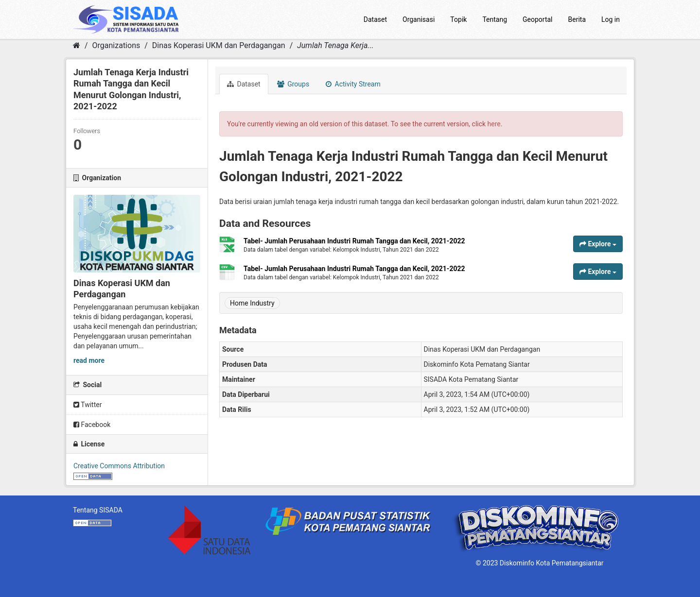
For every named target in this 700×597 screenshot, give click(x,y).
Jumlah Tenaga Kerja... (335, 45)
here (494, 124)
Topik (458, 19)
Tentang (495, 19)
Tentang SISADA (98, 510)
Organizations (116, 45)
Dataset (375, 19)
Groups (293, 84)
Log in (611, 19)
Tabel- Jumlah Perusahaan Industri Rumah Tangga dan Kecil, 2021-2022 (354, 241)
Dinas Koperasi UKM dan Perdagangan (219, 45)
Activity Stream (353, 84)
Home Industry (252, 303)
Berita (577, 19)
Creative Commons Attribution (119, 466)
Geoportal (537, 19)
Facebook (92, 425)
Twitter (87, 405)
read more (89, 360)
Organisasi (419, 19)
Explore (598, 244)
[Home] (77, 45)
